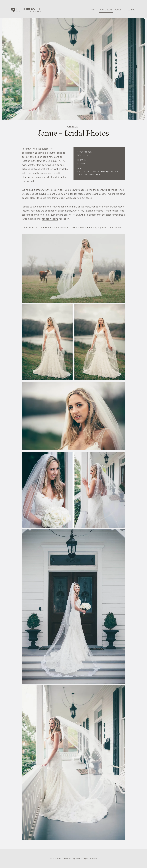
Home (94, 10)
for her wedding (50, 219)
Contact (132, 10)
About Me (120, 10)
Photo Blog (106, 10)
